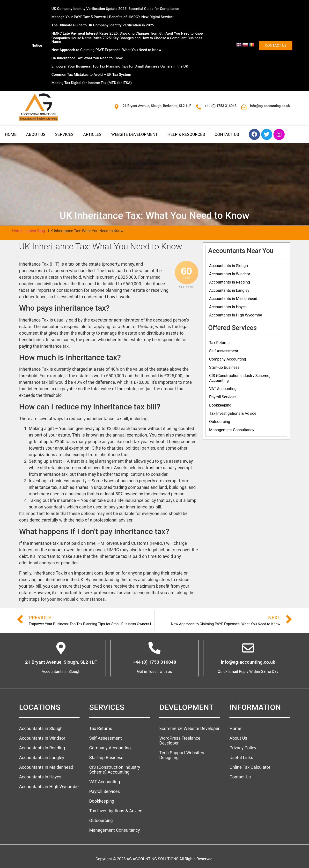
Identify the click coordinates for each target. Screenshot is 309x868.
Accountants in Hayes (228, 307)
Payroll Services (223, 397)
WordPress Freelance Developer (180, 741)
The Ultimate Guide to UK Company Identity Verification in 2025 (103, 25)
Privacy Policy (243, 748)
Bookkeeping (220, 405)
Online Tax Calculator (250, 767)
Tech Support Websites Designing (182, 755)
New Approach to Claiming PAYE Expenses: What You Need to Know (106, 50)
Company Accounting (228, 359)
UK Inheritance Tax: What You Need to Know (87, 58)
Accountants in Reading (230, 282)
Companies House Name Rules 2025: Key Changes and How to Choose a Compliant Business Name (127, 40)
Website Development (135, 134)
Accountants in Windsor (230, 274)
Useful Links (241, 757)
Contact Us (227, 134)
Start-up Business (224, 367)
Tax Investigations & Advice (233, 413)
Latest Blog (35, 231)
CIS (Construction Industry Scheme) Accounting (240, 378)
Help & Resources (186, 134)
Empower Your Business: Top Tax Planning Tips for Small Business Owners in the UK (120, 66)
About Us (36, 134)
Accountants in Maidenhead (233, 299)
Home (11, 134)
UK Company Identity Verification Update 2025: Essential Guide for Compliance (115, 9)
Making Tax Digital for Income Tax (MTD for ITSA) (92, 83)
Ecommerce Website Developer (189, 728)
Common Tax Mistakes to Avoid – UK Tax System (91, 75)
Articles (92, 134)
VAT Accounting (223, 389)
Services (64, 134)
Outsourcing (220, 422)
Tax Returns (219, 343)
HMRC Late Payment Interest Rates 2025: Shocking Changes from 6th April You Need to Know (128, 33)
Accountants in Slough (228, 266)
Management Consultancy (232, 430)
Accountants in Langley (229, 290)
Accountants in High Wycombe (236, 315)
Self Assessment (224, 351)
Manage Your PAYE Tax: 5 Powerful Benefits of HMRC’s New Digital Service (112, 17)
